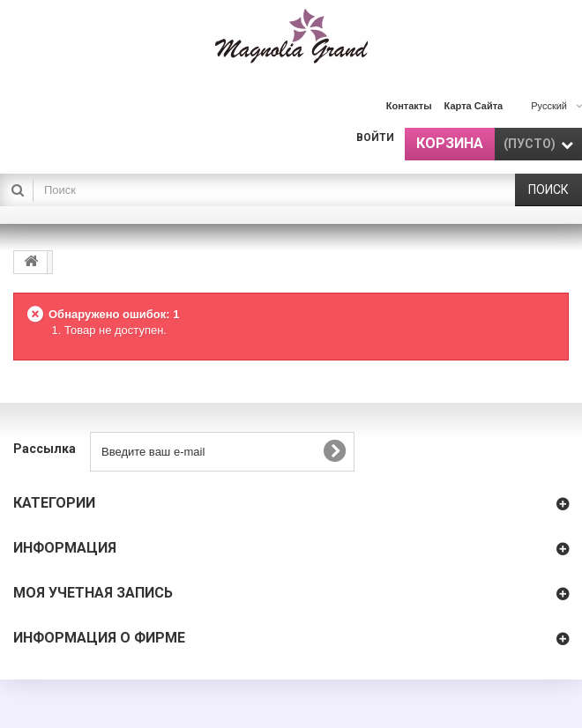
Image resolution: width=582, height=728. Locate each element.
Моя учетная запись (93, 593)
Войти (375, 137)
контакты (409, 106)
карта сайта (474, 106)
